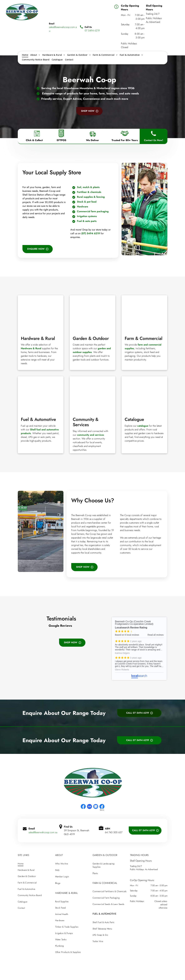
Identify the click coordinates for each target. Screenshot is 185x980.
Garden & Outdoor (91, 338)
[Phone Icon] (154, 137)
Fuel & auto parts (87, 221)
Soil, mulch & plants (88, 187)
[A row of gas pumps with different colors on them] (41, 395)
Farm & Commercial (144, 338)
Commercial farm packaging (93, 211)
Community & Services (86, 422)
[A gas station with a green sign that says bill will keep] (41, 531)
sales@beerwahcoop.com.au (43, 832)
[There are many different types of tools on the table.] (41, 314)
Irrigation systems (87, 216)
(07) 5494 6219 (91, 233)
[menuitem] (25, 55)
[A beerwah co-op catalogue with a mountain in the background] (144, 395)
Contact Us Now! (154, 140)
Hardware (83, 207)
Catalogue (134, 419)
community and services (90, 435)
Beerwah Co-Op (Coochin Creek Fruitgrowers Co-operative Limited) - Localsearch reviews (139, 649)
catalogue (143, 426)
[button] (18, 634)
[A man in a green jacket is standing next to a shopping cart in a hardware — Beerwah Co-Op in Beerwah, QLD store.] (144, 209)
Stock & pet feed (87, 202)
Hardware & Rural (38, 338)
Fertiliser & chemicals (89, 192)
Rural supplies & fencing (91, 197)
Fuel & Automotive (38, 419)
